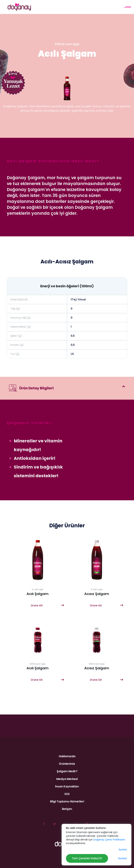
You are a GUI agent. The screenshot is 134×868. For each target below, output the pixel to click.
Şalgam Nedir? (67, 771)
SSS (67, 794)
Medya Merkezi (67, 779)
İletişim (67, 809)
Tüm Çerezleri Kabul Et (87, 858)
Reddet (123, 858)
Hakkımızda (67, 756)
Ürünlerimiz (67, 764)
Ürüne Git (37, 605)
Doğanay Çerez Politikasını (109, 840)
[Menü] (127, 7)
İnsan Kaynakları (67, 786)
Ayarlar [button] (123, 850)
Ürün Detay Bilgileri (31, 388)
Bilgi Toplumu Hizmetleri (67, 801)
